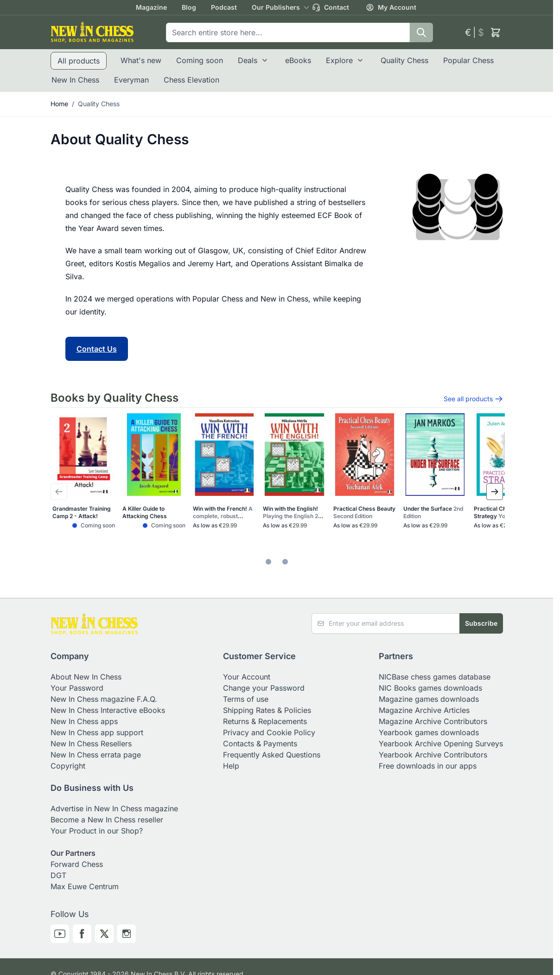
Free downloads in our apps (428, 766)
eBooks (298, 60)
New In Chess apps (84, 721)
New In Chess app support (97, 732)
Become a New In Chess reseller (107, 820)
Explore (339, 60)
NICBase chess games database (435, 677)
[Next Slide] (495, 492)
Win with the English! (294, 513)
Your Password (77, 688)
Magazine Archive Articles (424, 710)
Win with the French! (223, 513)
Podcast (224, 7)
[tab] (268, 562)
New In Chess (75, 80)
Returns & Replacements (265, 721)
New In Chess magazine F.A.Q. (104, 699)
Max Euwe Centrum (85, 886)
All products (79, 61)
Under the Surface (433, 512)
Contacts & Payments (260, 744)
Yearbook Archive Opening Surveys (441, 744)
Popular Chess (468, 60)
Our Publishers (276, 7)
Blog (189, 7)
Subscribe (481, 623)
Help (231, 766)
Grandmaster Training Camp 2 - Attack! (82, 512)
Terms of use (246, 699)
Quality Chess (404, 60)
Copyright (68, 766)
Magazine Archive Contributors (433, 721)
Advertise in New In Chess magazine (114, 808)
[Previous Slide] (59, 492)
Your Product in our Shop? (97, 831)
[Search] (421, 32)
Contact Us (97, 349)
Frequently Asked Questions (272, 755)
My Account (391, 7)
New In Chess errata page (96, 755)
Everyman (131, 80)
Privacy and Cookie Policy (269, 732)
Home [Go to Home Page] (59, 104)
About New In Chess (86, 677)
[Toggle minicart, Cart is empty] (496, 32)
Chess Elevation (191, 80)
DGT (58, 875)
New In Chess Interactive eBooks (108, 710)
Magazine (151, 7)
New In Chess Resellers (91, 744)
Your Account (247, 677)
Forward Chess (77, 864)
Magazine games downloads (429, 699)
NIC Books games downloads (430, 688)
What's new (141, 60)
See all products (473, 399)
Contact (331, 7)
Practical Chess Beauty (364, 512)
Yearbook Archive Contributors (433, 755)
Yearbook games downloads (429, 732)
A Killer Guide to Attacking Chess (145, 512)
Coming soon (200, 60)
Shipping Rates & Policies (267, 710)
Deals (248, 60)
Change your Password (264, 688)
